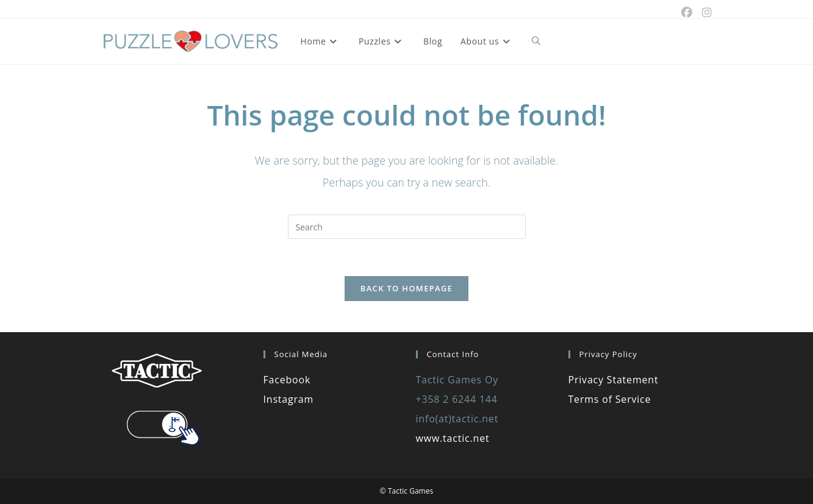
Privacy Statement (614, 380)
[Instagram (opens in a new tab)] (704, 12)
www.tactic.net (453, 438)
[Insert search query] (407, 227)
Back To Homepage (406, 288)
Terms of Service (610, 399)
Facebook (287, 380)
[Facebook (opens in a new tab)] (687, 12)
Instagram (289, 399)
